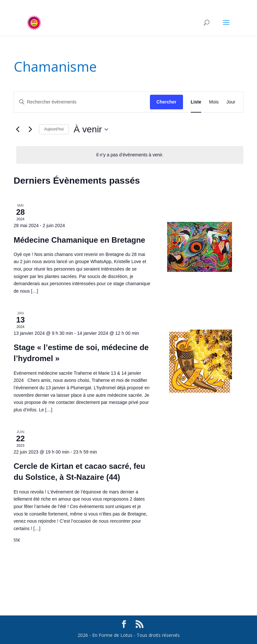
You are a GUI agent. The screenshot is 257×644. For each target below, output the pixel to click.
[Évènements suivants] (30, 129)
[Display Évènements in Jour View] (231, 102)
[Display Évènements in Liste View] (196, 102)
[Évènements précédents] (18, 129)
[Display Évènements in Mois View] (214, 102)
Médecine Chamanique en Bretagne (79, 240)
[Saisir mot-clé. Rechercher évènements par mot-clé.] (82, 102)
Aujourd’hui (54, 129)
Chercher (166, 102)
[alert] (130, 155)
